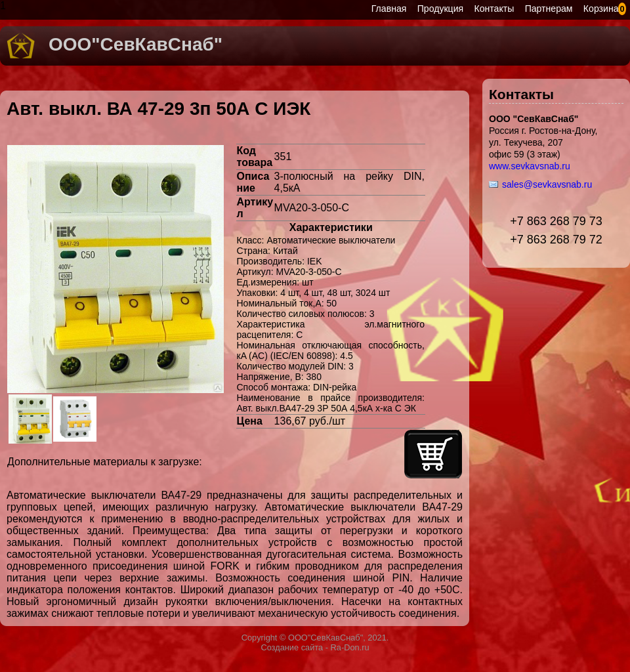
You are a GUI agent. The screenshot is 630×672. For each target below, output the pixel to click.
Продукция (440, 9)
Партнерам (549, 9)
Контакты (494, 9)
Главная (389, 9)
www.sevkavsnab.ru (530, 166)
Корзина (601, 9)
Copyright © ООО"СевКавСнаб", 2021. (315, 638)
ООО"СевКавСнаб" (136, 44)
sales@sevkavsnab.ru (547, 184)
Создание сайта (292, 647)
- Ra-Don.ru (346, 647)
